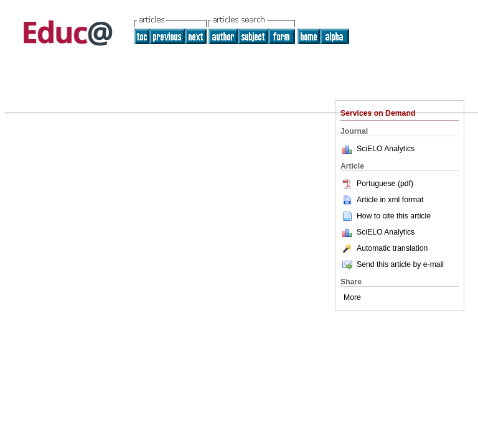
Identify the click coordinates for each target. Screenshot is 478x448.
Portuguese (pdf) (377, 184)
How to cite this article (394, 216)
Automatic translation (384, 248)
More (352, 297)
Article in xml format (382, 200)
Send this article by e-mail (392, 264)
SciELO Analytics (386, 149)
